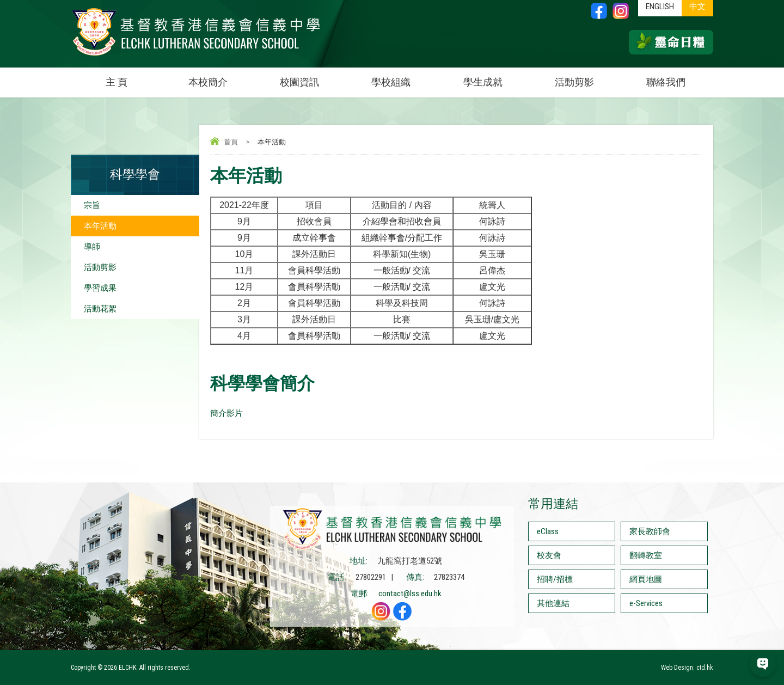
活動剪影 (587, 78)
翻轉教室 (646, 555)
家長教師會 (650, 531)
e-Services (646, 603)
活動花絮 (100, 309)
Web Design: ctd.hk (687, 668)
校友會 (549, 555)
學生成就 (483, 82)
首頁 (231, 142)
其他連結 (553, 603)
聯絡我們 (666, 82)
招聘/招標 (555, 579)
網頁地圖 (646, 579)
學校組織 (404, 78)
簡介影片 (226, 413)
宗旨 (92, 205)
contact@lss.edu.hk (410, 594)
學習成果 (100, 288)
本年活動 (100, 226)
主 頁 (117, 82)
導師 (92, 247)
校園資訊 (313, 78)
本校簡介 (221, 78)
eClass (548, 531)
